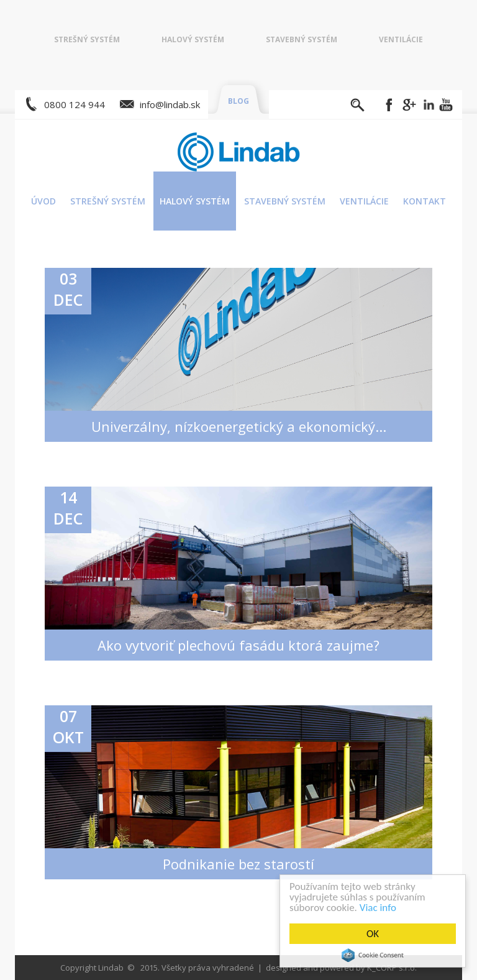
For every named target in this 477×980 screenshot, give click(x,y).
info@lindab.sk (170, 104)
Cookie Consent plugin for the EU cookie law (375, 955)
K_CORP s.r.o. (392, 968)
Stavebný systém (302, 39)
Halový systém (193, 39)
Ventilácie (401, 39)
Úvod (43, 201)
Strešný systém (87, 39)
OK (375, 934)
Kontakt (425, 201)
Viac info (380, 908)
